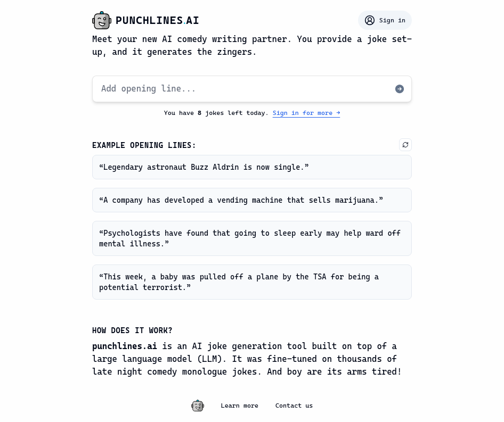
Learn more (240, 406)
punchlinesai (158, 20)
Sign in (385, 20)
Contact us (294, 406)
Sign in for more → (307, 113)
